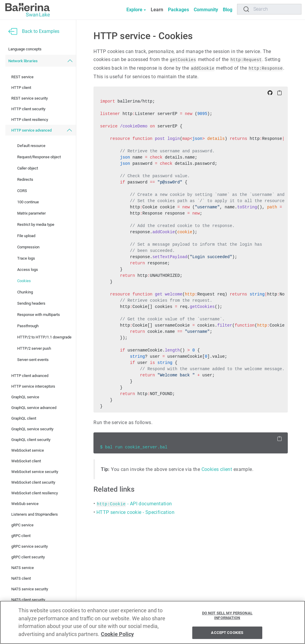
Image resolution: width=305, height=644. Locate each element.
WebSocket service (28, 450)
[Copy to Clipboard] (279, 92)
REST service (22, 77)
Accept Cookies (227, 634)
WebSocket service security (35, 472)
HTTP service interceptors (33, 386)
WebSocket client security (33, 482)
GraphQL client (24, 418)
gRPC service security (30, 546)
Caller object (28, 168)
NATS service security (30, 589)
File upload (26, 236)
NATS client (21, 578)
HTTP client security (28, 109)
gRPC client (21, 536)
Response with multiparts (39, 315)
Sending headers (31, 303)
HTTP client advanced (30, 376)
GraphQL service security (32, 429)
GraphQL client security (31, 440)
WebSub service (25, 504)
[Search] (269, 9)
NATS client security (28, 600)
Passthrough (28, 326)
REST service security (30, 98)
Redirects (25, 179)
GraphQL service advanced (34, 408)
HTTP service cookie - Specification (135, 512)
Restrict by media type (36, 224)
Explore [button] (134, 10)
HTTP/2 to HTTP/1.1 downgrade (44, 337)
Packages (178, 10)
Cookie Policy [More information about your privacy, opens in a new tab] (117, 635)
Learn (157, 10)
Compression (28, 247)
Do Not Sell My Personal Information (227, 617)
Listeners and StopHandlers (35, 514)
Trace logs (26, 258)
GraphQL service (25, 397)
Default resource (31, 146)
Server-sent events (33, 360)
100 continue (28, 202)
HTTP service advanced (31, 130)
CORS (22, 191)
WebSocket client (26, 461)
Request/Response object (39, 157)
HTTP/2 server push (34, 348)
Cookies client (217, 469)
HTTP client (21, 88)
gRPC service (22, 525)
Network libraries (23, 61)
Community (206, 10)
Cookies (24, 281)
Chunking (25, 292)
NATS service (23, 568)
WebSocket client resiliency (35, 493)
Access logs (28, 270)
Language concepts (25, 49)
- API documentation (134, 504)
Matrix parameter (31, 213)
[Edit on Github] (270, 92)
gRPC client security (28, 557)
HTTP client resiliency (30, 120)
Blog (228, 10)
